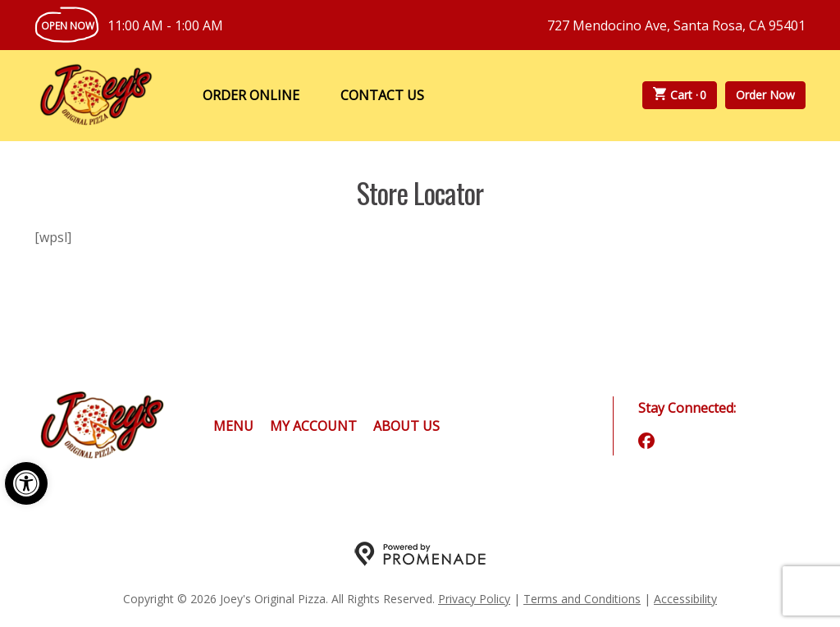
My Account (313, 426)
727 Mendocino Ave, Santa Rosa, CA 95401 (676, 25)
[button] (26, 483)
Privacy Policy (474, 599)
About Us (406, 426)
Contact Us (382, 95)
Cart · (680, 95)
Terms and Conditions (582, 599)
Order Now (765, 95)
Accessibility (685, 599)
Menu (233, 426)
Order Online (251, 95)
